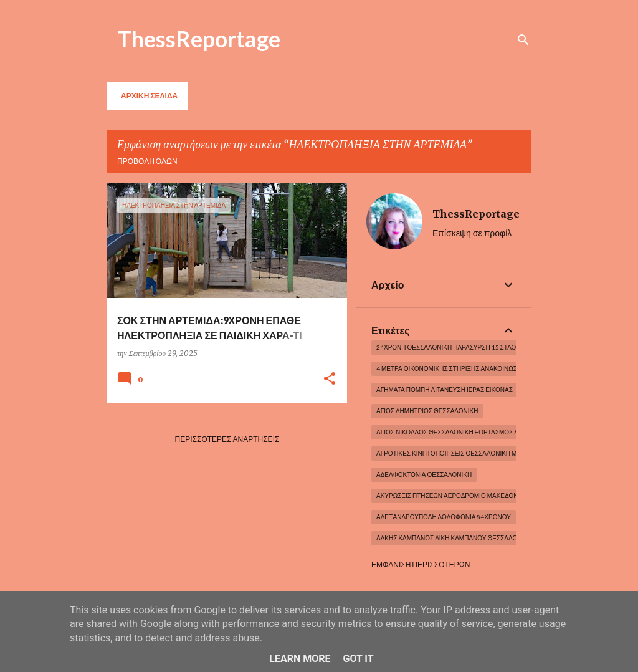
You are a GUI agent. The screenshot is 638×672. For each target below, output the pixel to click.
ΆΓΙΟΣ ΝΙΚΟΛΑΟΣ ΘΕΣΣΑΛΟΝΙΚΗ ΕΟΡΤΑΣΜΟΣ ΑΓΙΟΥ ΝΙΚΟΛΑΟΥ (471, 432)
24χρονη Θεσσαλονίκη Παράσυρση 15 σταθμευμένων (464, 347)
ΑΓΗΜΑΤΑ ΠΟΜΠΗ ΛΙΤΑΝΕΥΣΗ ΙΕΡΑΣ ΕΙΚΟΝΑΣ (445, 390)
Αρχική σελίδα (149, 96)
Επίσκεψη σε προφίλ (472, 233)
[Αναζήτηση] (523, 40)
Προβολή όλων (147, 161)
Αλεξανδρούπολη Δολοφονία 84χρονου (444, 517)
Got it (358, 659)
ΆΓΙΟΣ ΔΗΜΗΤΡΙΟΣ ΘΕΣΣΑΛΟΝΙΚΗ (427, 411)
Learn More (300, 659)
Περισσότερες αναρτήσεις (227, 439)
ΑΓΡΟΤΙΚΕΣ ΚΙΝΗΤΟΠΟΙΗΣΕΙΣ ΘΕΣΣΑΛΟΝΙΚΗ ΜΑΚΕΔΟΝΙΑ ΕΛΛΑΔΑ (475, 453)
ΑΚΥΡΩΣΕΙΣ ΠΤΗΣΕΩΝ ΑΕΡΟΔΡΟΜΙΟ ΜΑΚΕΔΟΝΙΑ (450, 496)
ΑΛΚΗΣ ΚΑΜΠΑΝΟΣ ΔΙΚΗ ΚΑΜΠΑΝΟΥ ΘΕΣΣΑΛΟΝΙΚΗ (454, 538)
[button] (330, 379)
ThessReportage (199, 39)
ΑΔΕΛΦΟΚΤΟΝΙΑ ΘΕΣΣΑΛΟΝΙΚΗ (424, 474)
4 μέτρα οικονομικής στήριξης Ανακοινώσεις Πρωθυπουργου (478, 368)
